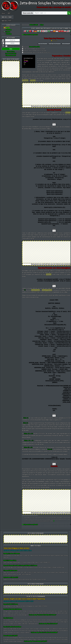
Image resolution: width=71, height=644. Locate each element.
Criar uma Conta (11, 52)
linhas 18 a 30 (28, 434)
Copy (54, 125)
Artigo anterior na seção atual (30, 35)
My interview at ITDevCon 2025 (11, 577)
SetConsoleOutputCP (66, 44)
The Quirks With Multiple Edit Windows (13, 609)
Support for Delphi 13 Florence (11, 604)
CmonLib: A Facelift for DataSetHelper (12, 627)
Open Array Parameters (43, 44)
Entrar (11, 49)
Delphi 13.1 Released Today (10, 560)
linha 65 (50, 449)
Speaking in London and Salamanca (12, 553)
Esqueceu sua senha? (11, 55)
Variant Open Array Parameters (55, 44)
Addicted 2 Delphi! (7, 17)
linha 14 (26, 418)
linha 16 (25, 423)
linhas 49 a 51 (29, 440)
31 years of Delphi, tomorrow (10, 570)
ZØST (9, 13)
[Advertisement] (11, 69)
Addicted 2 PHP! (6, 21)
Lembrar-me (11, 46)
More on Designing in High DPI (10, 636)
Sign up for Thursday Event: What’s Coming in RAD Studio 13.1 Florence (20, 565)
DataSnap (9, 30)
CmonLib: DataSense (8, 618)
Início (3, 13)
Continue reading (43, 615)
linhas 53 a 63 (28, 447)
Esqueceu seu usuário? (11, 54)
